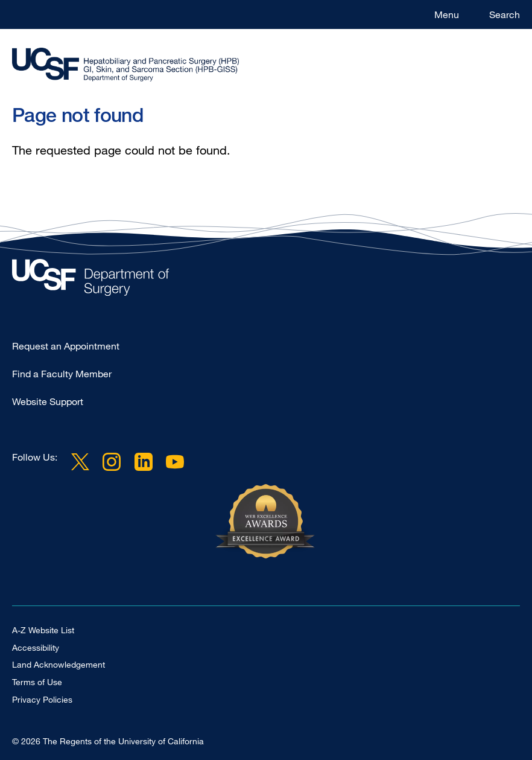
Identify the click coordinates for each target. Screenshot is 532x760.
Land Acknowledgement (59, 664)
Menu (447, 14)
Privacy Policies (42, 699)
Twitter (80, 462)
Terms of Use (37, 682)
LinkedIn (143, 462)
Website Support (48, 401)
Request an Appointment (66, 346)
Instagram (112, 462)
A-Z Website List (43, 630)
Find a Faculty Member (62, 374)
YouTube (175, 462)
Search (505, 14)
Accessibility (36, 647)
